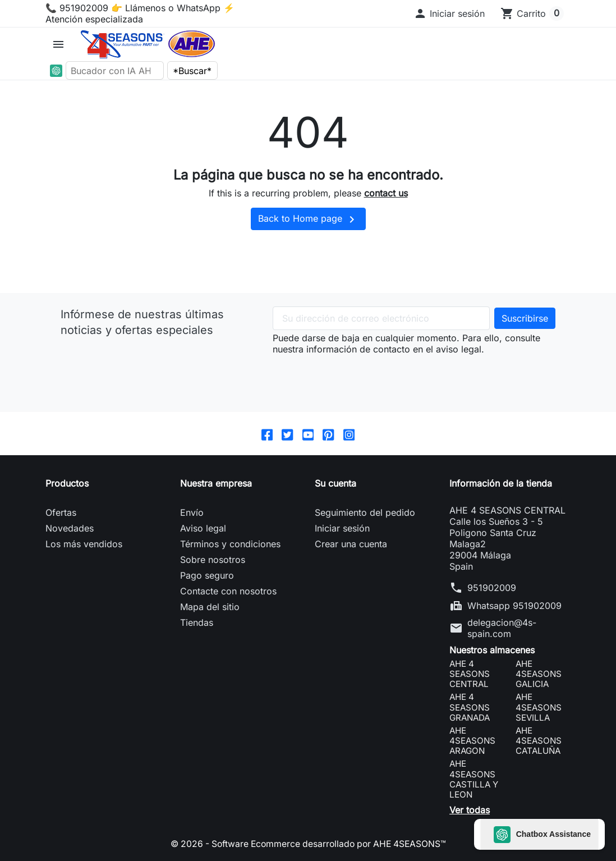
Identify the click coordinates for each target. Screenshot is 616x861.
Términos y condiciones (230, 544)
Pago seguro (207, 575)
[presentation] (358, 377)
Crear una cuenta (351, 544)
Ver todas (470, 810)
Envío (192, 512)
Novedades (70, 528)
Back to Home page (308, 219)
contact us (386, 193)
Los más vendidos (84, 544)
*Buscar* (192, 71)
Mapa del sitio (210, 607)
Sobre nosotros (213, 560)
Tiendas (197, 622)
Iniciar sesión (342, 528)
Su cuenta (335, 483)
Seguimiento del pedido (365, 512)
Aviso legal (203, 528)
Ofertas (61, 512)
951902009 (492, 588)
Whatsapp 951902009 (514, 606)
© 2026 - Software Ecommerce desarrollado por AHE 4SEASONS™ (308, 844)
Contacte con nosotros (228, 591)
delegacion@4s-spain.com (502, 628)
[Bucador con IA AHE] (115, 70)
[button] (449, 13)
